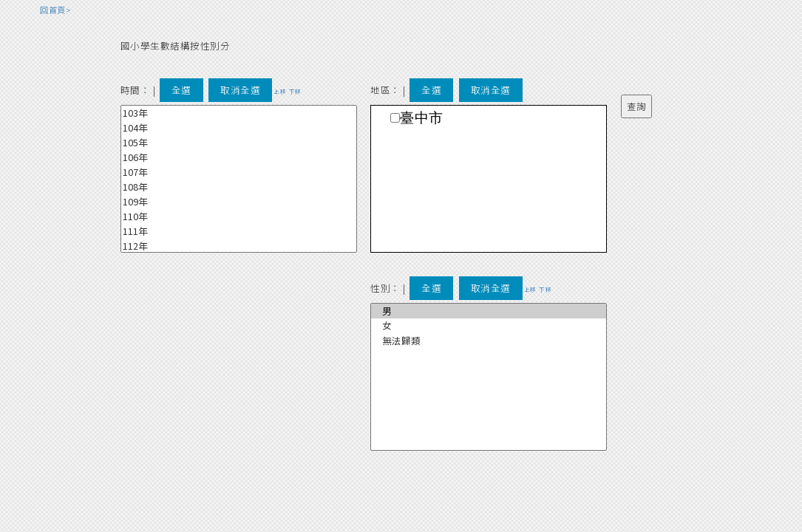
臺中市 (422, 118)
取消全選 (240, 90)
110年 (239, 216)
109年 (239, 202)
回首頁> (55, 10)
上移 (280, 91)
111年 (239, 231)
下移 (295, 91)
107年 (239, 172)
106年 (239, 157)
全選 (181, 90)
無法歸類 (489, 341)
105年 (239, 143)
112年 (239, 246)
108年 (239, 187)
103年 (239, 113)
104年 (239, 128)
